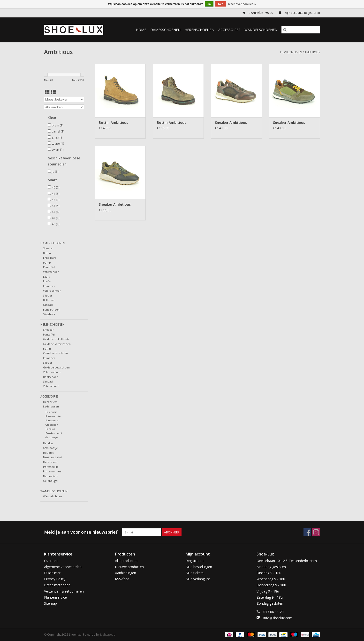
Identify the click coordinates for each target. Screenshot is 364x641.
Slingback (49, 314)
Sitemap (50, 603)
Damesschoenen (165, 30)
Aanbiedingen (125, 573)
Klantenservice (55, 597)
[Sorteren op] (64, 99)
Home (141, 30)
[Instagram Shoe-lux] (316, 532)
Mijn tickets (195, 573)
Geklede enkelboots (56, 339)
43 (56, 206)
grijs (57, 137)
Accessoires (229, 30)
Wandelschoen (53, 496)
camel (58, 131)
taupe (58, 144)
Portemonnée (53, 416)
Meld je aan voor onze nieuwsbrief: (81, 532)
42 (56, 200)
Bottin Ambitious (113, 122)
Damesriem (51, 476)
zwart (58, 150)
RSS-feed (122, 579)
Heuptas (48, 453)
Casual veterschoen (55, 353)
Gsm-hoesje (50, 448)
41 (56, 194)
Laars (46, 277)
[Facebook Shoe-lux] (307, 532)
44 (56, 212)
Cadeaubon (52, 425)
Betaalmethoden (57, 585)
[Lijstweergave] (54, 92)
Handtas (50, 429)
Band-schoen (51, 309)
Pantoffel (49, 267)
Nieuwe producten (129, 567)
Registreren (195, 561)
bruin (57, 125)
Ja (55, 172)
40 (56, 187)
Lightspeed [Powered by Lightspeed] (108, 635)
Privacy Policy (55, 579)
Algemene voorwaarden (63, 567)
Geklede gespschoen (56, 367)
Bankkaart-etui (54, 433)
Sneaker (48, 248)
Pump (47, 262)
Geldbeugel (52, 437)
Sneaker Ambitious (231, 122)
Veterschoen (51, 272)
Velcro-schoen (52, 291)
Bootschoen (51, 377)
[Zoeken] (301, 30)
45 (56, 218)
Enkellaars (49, 258)
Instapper (49, 286)
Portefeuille (52, 420)
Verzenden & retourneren (64, 591)
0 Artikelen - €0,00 (258, 13)
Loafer (47, 281)
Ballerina (49, 300)
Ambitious (312, 52)
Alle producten (126, 561)
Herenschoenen (199, 30)
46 (56, 224)
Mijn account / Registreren (299, 13)
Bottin (47, 253)
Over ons (51, 561)
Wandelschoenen (261, 30)
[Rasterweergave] (47, 92)
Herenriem (50, 402)
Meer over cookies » (242, 4)
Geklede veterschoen (57, 344)
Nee (221, 4)
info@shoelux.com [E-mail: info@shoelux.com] (278, 618)
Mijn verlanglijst (198, 579)
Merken (297, 52)
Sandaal (48, 305)
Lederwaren (51, 406)
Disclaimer (52, 573)
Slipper (48, 295)
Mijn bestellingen (199, 567)
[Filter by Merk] (64, 107)
